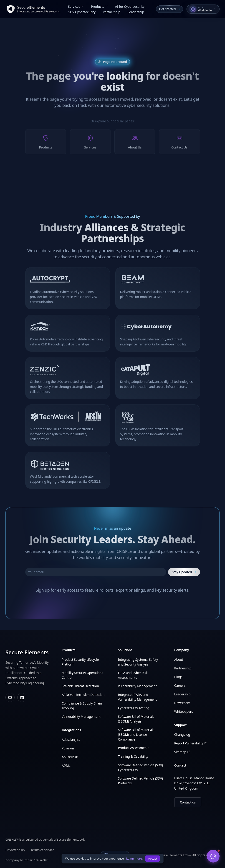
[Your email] (96, 572)
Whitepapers (184, 711)
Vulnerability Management (81, 716)
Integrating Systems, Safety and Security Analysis (138, 662)
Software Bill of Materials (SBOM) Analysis (136, 719)
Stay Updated (184, 572)
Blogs (178, 677)
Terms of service (42, 850)
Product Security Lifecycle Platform (80, 662)
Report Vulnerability (191, 743)
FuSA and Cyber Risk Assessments (133, 675)
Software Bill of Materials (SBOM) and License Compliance (136, 735)
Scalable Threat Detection (80, 686)
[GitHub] (10, 697)
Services (76, 6)
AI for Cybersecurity (130, 6)
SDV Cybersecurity (82, 12)
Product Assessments (134, 748)
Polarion (68, 748)
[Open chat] (213, 856)
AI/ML (66, 766)
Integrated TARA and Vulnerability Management (137, 697)
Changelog (182, 735)
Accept (153, 858)
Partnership (112, 12)
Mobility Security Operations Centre (82, 675)
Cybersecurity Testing (134, 708)
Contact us (188, 802)
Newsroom (182, 703)
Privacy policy (15, 850)
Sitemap (182, 752)
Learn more (134, 858)
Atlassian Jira (71, 740)
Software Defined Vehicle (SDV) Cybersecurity (140, 767)
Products (99, 6)
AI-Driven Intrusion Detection (83, 695)
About (179, 659)
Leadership (136, 12)
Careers (180, 685)
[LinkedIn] (22, 697)
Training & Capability (133, 756)
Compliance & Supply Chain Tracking (82, 706)
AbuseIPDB (70, 757)
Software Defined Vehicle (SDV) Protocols (140, 781)
